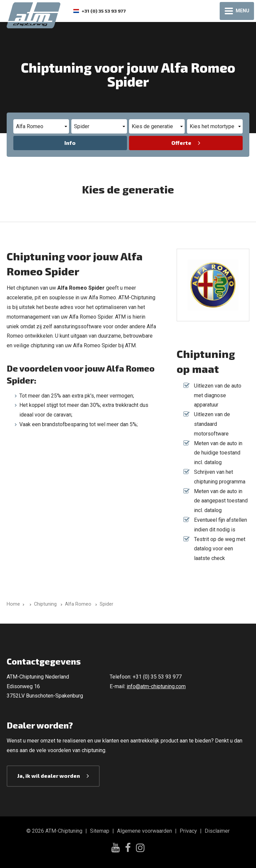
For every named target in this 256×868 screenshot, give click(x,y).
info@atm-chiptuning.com (156, 686)
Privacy (188, 831)
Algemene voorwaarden (144, 831)
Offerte (181, 143)
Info (70, 143)
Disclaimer (217, 831)
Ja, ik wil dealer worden (49, 776)
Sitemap (100, 831)
